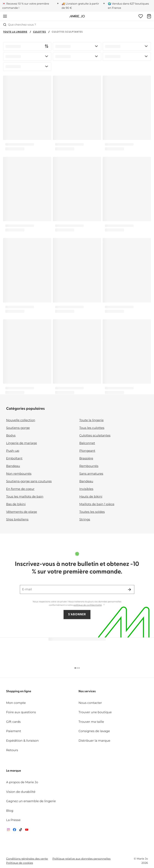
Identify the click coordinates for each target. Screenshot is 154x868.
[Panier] (149, 16)
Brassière (86, 459)
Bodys (11, 436)
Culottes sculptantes (95, 436)
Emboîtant (14, 459)
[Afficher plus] (104, 605)
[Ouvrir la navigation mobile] (5, 16)
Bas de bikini (16, 504)
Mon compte (16, 703)
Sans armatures (91, 474)
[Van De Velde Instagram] (8, 830)
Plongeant (87, 451)
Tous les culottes (92, 428)
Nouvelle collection (21, 420)
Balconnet (87, 443)
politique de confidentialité (88, 605)
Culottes (40, 32)
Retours (12, 750)
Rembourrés (89, 466)
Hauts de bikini (91, 497)
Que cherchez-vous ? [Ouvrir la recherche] (19, 25)
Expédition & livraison (22, 741)
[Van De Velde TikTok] (21, 830)
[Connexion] (141, 16)
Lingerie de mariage (21, 443)
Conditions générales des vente (27, 859)
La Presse (13, 820)
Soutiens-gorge (18, 428)
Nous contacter (90, 703)
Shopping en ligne (19, 691)
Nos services (87, 691)
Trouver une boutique (95, 712)
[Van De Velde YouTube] (27, 830)
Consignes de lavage (94, 731)
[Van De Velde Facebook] (15, 830)
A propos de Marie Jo (22, 782)
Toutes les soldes (92, 512)
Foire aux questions (21, 712)
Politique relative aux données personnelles (81, 859)
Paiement (14, 731)
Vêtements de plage (22, 512)
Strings (85, 520)
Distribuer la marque (94, 741)
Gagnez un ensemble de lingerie (31, 801)
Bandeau (13, 466)
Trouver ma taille (91, 722)
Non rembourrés (19, 474)
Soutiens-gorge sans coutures (29, 481)
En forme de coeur (20, 489)
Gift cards (13, 722)
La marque (14, 771)
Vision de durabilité (21, 792)
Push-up (13, 451)
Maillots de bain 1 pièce (97, 504)
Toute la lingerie (15, 32)
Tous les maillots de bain (25, 497)
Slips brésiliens (17, 520)
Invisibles (86, 489)
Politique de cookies (20, 863)
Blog (10, 811)
